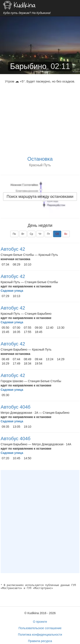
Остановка (40, 159)
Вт (23, 234)
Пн (14, 234)
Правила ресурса (40, 641)
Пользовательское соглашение (40, 628)
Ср (31, 234)
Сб (57, 234)
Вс (66, 234)
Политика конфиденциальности (40, 635)
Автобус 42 (13, 249)
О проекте (40, 622)
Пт (48, 234)
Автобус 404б (16, 407)
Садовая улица (12, 291)
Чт (40, 234)
